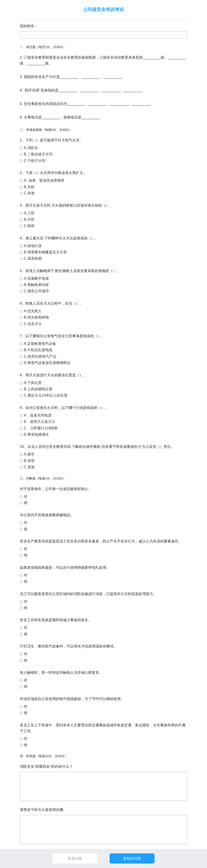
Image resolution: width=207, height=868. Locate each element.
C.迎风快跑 (33, 258)
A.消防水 (31, 148)
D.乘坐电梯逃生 (36, 434)
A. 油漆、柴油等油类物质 (44, 180)
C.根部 (29, 226)
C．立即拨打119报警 (41, 428)
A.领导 (29, 454)
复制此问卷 (132, 858)
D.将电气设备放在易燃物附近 (47, 363)
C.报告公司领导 (36, 291)
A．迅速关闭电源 (38, 415)
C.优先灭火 (33, 324)
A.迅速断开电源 (36, 278)
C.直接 (29, 467)
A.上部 (29, 213)
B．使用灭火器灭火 (39, 422)
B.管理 (29, 461)
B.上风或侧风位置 (38, 389)
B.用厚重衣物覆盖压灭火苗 (45, 252)
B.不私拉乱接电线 (38, 350)
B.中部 (29, 220)
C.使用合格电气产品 (40, 356)
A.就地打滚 (33, 246)
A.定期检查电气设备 (40, 344)
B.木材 (29, 187)
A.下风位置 (33, 383)
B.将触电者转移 (36, 285)
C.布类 (29, 193)
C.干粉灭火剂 (35, 161)
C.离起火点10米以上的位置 (46, 395)
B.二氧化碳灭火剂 (38, 154)
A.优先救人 (33, 311)
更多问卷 (75, 858)
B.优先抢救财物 (36, 317)
